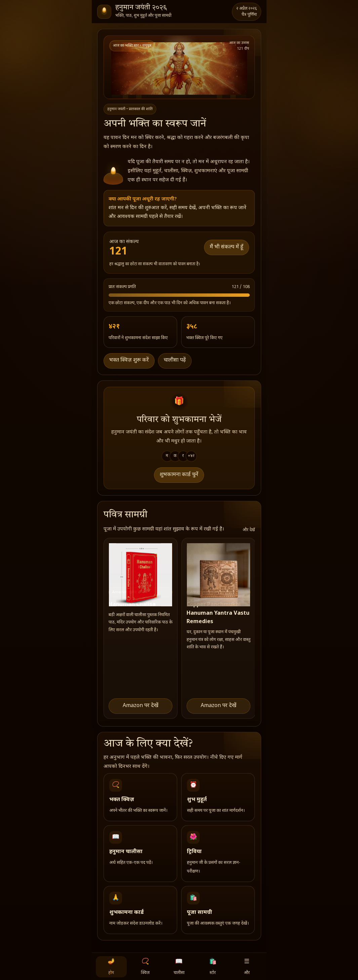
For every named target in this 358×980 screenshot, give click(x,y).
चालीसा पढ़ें (175, 360)
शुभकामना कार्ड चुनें (179, 475)
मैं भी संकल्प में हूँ (227, 247)
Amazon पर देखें (141, 706)
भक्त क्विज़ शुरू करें (129, 360)
